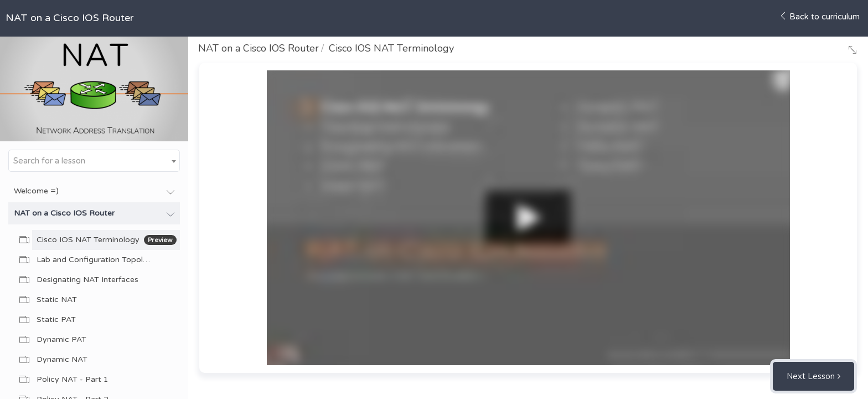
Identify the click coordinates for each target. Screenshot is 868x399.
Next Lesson (811, 376)
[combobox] (94, 161)
